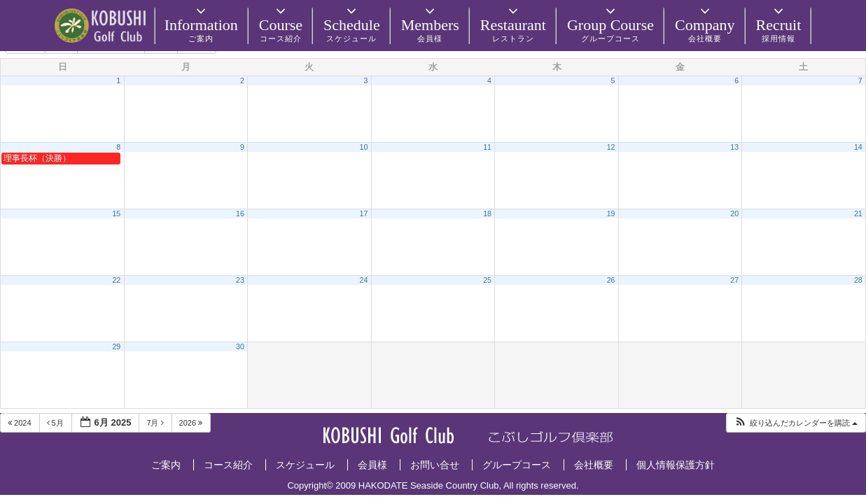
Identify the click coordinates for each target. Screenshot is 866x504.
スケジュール (305, 465)
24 (364, 280)
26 (611, 280)
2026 (192, 423)
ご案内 (166, 465)
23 (240, 280)
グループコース (517, 465)
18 (487, 213)
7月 (156, 423)
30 (240, 346)
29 (116, 346)
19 (611, 213)
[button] (796, 423)
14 (858, 147)
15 (116, 213)
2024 (21, 423)
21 (858, 213)
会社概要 (594, 465)
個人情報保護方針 (676, 465)
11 (487, 147)
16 (240, 213)
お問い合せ (435, 465)
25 (487, 280)
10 (364, 147)
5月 (56, 423)
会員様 (372, 465)
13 (734, 147)
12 (611, 147)
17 (364, 213)
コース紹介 (228, 465)
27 (734, 280)
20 (734, 213)
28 (858, 280)
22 (116, 280)
